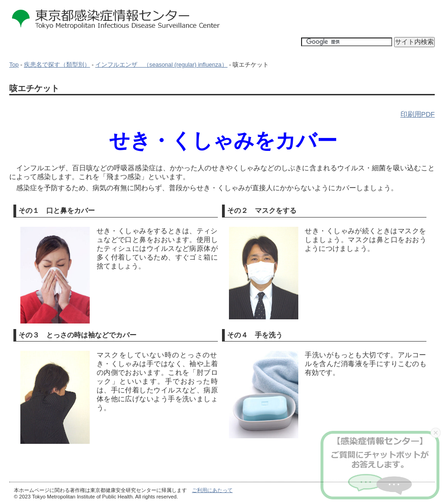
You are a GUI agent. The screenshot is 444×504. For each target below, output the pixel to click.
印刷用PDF (418, 114)
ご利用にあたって (212, 490)
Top (14, 65)
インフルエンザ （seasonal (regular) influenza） (161, 65)
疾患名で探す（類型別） (57, 65)
